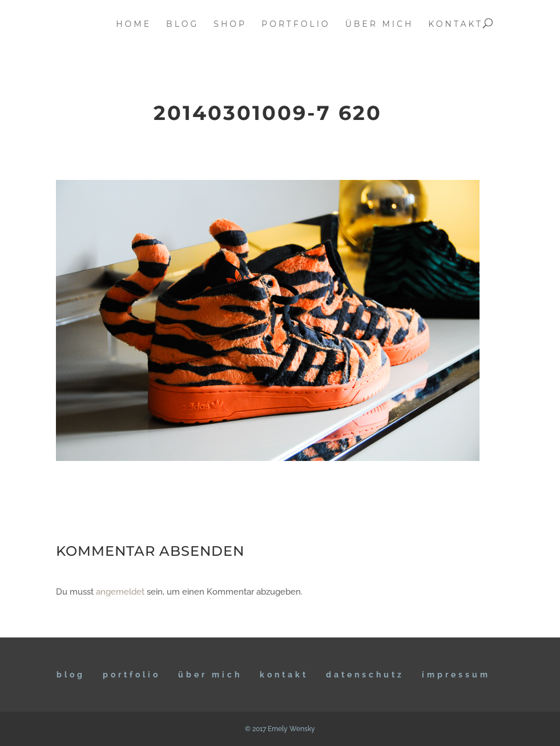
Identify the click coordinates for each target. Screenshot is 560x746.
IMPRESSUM (456, 675)
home (134, 25)
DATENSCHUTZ (365, 675)
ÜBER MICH (210, 675)
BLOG (71, 675)
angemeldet (120, 592)
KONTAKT (284, 675)
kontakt (456, 25)
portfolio (296, 25)
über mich (380, 25)
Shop (230, 25)
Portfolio (132, 675)
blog (182, 25)
